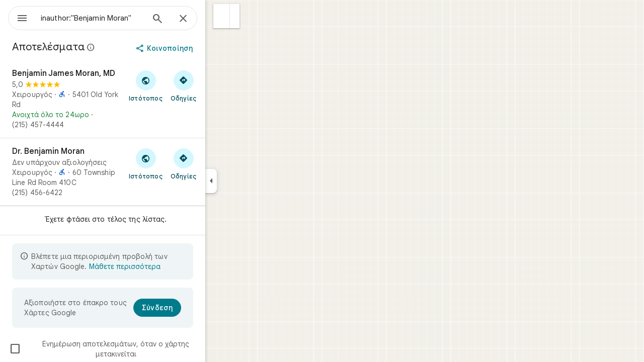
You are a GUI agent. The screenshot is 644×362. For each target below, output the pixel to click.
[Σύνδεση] (193, 308)
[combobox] (118, 18)
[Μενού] (18, 17)
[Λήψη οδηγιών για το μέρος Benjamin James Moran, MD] (220, 85)
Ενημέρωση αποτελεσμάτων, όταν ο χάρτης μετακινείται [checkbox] (135, 349)
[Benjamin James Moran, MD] (139, 99)
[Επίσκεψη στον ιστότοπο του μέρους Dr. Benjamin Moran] (182, 163)
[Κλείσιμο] (219, 19)
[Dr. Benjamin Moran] (139, 172)
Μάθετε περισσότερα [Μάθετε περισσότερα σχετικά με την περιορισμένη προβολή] (161, 266)
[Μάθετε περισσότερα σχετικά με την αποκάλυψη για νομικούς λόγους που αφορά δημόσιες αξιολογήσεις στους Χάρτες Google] (127, 47)
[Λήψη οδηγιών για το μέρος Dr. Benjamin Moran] (220, 163)
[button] (258, 16)
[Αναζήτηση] (194, 20)
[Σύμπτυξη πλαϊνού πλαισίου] (247, 181)
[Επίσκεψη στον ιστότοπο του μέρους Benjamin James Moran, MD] (182, 85)
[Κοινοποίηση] (202, 48)
